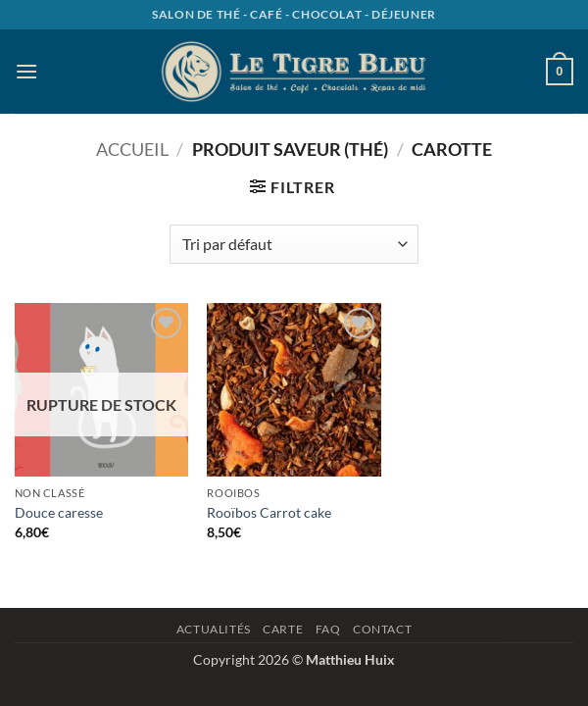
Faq (328, 629)
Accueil (132, 149)
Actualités (214, 629)
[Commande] (294, 244)
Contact (382, 629)
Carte (283, 629)
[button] (26, 71)
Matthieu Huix (350, 659)
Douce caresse (59, 512)
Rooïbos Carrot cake (269, 512)
